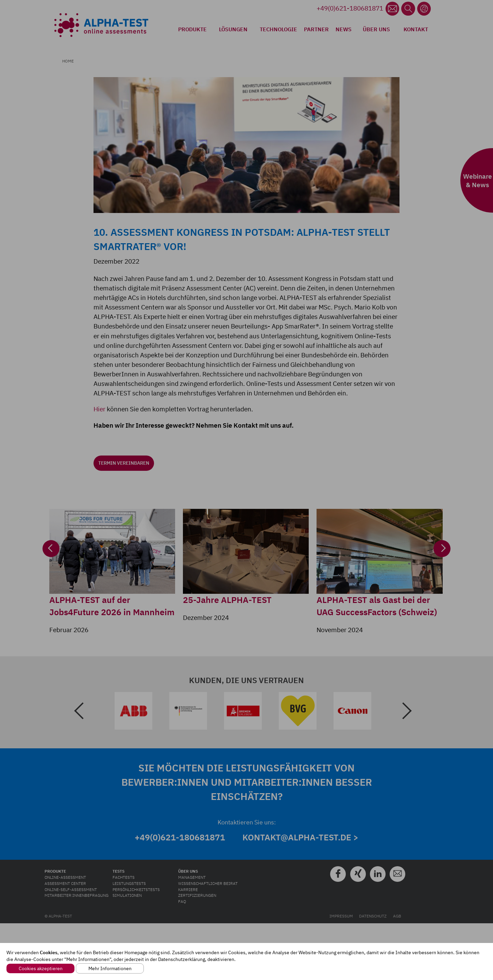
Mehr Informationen (110, 968)
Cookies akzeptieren (41, 968)
